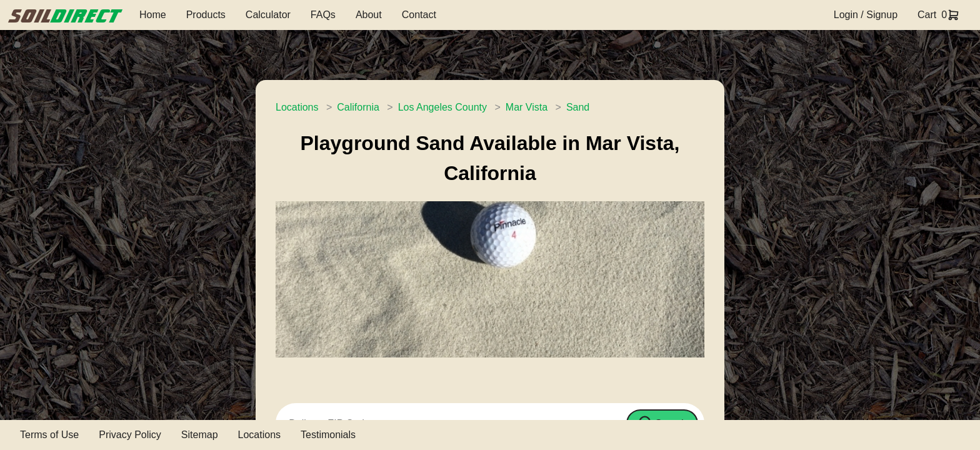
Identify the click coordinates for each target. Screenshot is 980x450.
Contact (419, 15)
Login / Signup (866, 15)
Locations (297, 107)
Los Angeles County (442, 107)
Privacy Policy (130, 435)
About (369, 15)
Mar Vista (527, 107)
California (358, 107)
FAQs (323, 15)
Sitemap (200, 435)
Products (206, 15)
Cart (927, 15)
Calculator (268, 15)
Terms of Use (49, 435)
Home (153, 15)
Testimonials (328, 435)
